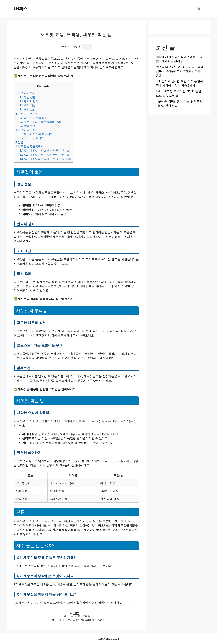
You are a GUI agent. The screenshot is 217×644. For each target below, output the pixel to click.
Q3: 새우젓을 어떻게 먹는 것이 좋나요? (45, 159)
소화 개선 (28, 105)
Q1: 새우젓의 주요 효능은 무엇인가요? (45, 151)
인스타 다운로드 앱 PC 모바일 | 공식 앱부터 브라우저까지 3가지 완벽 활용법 (180, 71)
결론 (19, 142)
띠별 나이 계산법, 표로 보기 (78, 616)
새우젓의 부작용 (26, 114)
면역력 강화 (29, 101)
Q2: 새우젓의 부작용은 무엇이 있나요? (45, 155)
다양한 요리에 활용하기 (36, 134)
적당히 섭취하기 (32, 138)
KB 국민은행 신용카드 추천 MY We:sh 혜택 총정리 (78, 620)
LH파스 (21, 8)
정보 (77, 613)
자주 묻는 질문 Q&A (29, 146)
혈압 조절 (28, 109)
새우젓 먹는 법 (25, 130)
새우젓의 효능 (25, 93)
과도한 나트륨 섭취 (33, 118)
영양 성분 (28, 97)
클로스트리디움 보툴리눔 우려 (40, 122)
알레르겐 (27, 126)
